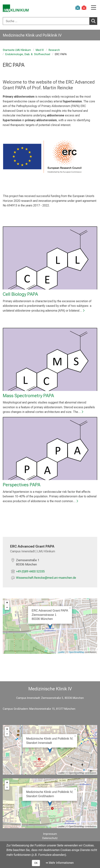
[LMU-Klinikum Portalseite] (16, 8)
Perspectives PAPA (22, 485)
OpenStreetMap (76, 652)
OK (36, 863)
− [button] (7, 607)
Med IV (40, 50)
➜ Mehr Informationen (60, 863)
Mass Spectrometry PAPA (28, 395)
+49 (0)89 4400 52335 (30, 571)
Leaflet (61, 652)
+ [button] (7, 603)
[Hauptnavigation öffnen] (94, 8)
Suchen (94, 21)
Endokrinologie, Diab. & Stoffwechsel (28, 54)
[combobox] (50, 21)
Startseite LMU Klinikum (17, 50)
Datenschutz (50, 838)
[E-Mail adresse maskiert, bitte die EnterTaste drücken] (46, 578)
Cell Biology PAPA (20, 294)
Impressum (50, 834)
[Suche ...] (46, 21)
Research (54, 50)
